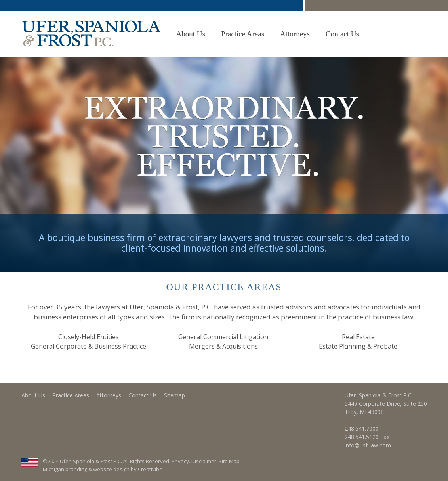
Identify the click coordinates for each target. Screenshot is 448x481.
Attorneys (295, 34)
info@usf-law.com (368, 445)
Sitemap (174, 395)
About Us (191, 34)
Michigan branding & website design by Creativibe (103, 469)
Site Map (229, 461)
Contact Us (342, 34)
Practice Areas (243, 34)
